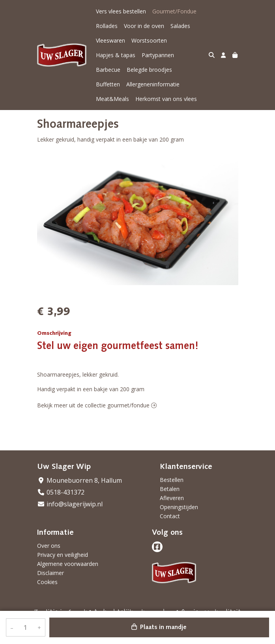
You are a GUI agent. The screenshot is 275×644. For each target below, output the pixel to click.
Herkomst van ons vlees (127, 99)
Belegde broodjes (149, 70)
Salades (180, 26)
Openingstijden (179, 507)
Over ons (49, 546)
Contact (170, 516)
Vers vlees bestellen (121, 11)
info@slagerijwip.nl (70, 504)
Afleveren (172, 498)
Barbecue (108, 70)
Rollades (107, 26)
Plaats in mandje (159, 627)
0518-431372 (61, 492)
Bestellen (172, 480)
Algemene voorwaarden (68, 564)
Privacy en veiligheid (63, 555)
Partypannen (158, 55)
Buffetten (190, 70)
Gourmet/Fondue (174, 11)
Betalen (170, 489)
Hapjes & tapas (116, 55)
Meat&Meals (172, 84)
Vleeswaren (110, 40)
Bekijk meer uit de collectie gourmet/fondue (97, 405)
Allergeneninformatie (123, 84)
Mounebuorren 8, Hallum (80, 480)
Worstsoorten (149, 40)
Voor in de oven (144, 26)
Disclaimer (51, 573)
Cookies (47, 582)
